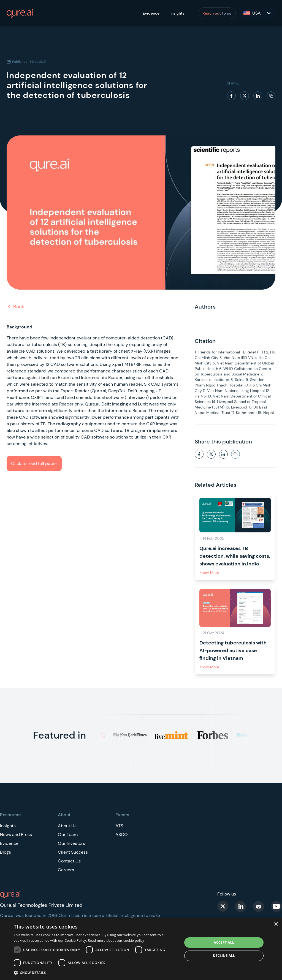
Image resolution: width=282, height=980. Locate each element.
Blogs (6, 852)
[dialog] (141, 949)
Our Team (68, 835)
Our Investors (71, 843)
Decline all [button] (224, 956)
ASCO (122, 835)
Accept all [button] (224, 942)
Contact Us (69, 861)
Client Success (73, 852)
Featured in (59, 735)
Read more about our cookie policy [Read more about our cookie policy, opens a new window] (116, 940)
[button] (96, 973)
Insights (177, 13)
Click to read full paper (34, 463)
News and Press (16, 835)
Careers (66, 870)
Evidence (151, 13)
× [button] (276, 924)
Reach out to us (217, 13)
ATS (119, 826)
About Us (67, 826)
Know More (209, 573)
